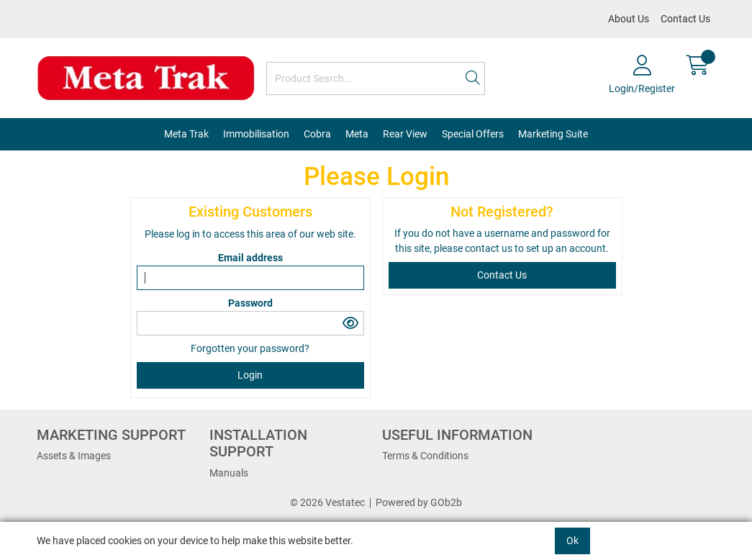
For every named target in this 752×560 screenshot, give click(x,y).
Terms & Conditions (425, 456)
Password (250, 303)
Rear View (405, 134)
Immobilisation (256, 134)
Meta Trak (186, 134)
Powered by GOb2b (419, 502)
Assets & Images (74, 456)
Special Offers (473, 134)
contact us (490, 248)
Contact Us (685, 19)
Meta (357, 134)
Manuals (229, 473)
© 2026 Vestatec (327, 502)
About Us (629, 19)
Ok (572, 541)
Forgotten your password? (250, 348)
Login (250, 375)
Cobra (317, 134)
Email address (250, 258)
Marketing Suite (553, 134)
